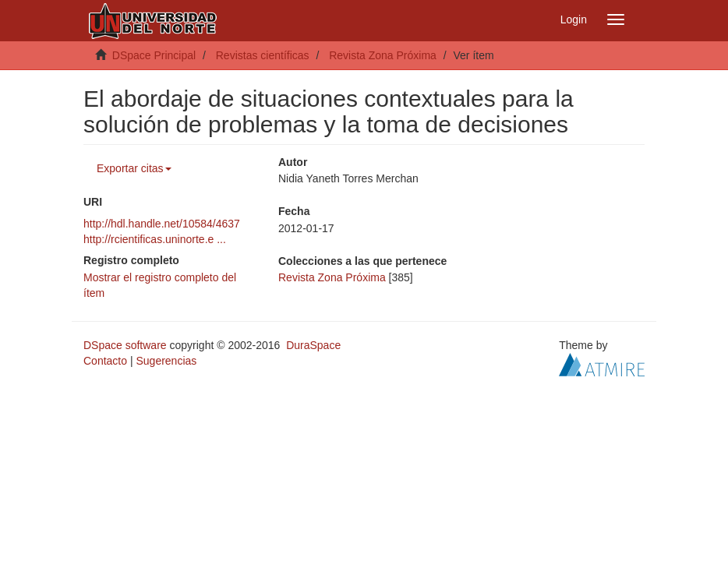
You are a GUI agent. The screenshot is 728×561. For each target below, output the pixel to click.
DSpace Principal (154, 55)
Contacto (105, 361)
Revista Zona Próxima (383, 55)
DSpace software (125, 345)
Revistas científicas (263, 55)
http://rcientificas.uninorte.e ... (155, 239)
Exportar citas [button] (134, 168)
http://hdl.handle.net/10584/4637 (162, 224)
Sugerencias (166, 361)
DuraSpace (313, 345)
